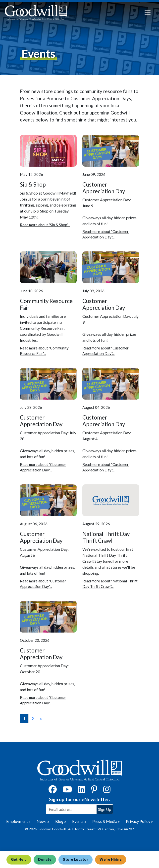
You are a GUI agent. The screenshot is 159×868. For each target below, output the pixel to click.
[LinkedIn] (81, 791)
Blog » (61, 821)
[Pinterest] (94, 791)
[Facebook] (53, 791)
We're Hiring (113, 860)
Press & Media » (106, 821)
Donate (46, 860)
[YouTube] (67, 791)
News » (43, 821)
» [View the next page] (41, 718)
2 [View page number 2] (33, 718)
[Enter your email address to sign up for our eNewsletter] (71, 809)
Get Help (19, 860)
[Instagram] (107, 791)
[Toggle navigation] (148, 13)
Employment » (18, 821)
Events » (79, 821)
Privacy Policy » (139, 821)
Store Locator (77, 860)
